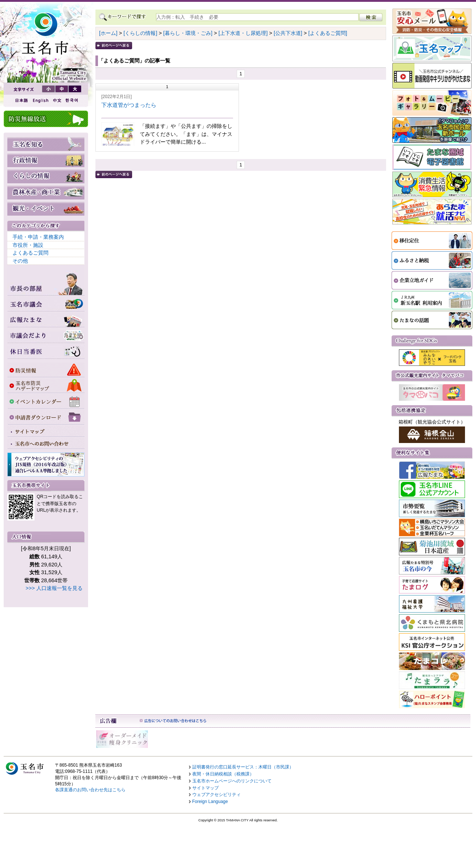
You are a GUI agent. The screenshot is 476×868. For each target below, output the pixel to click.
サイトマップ (206, 788)
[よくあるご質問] (328, 33)
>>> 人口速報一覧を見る (54, 588)
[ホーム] (108, 33)
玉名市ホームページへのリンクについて (232, 781)
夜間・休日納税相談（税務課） (223, 774)
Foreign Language (210, 802)
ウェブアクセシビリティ (217, 795)
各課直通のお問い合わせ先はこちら (90, 790)
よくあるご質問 (30, 253)
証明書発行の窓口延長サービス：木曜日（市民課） (243, 767)
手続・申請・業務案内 (38, 237)
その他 (20, 261)
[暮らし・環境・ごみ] (188, 33)
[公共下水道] (288, 33)
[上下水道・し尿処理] (243, 33)
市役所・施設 (28, 245)
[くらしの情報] (140, 33)
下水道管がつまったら (129, 105)
